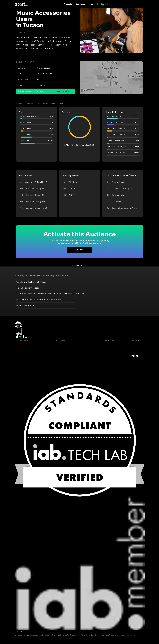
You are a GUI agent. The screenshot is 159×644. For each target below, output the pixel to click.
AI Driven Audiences (29, 353)
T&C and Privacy (110, 357)
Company (135, 340)
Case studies (109, 345)
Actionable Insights (28, 369)
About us (135, 345)
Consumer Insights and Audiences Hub (72, 345)
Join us (134, 349)
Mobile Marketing (64, 353)
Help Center (109, 365)
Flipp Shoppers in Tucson (28, 288)
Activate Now (63, 91)
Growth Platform (27, 361)
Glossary (107, 353)
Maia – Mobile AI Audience (31, 345)
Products (68, 4)
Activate (79, 250)
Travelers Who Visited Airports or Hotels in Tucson (39, 300)
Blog (106, 349)
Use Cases (80, 4)
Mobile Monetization (65, 357)
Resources (110, 340)
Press (133, 353)
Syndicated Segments (29, 357)
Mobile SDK (25, 365)
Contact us (108, 361)
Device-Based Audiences (31, 349)
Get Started (102, 4)
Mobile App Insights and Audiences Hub (73, 349)
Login (91, 4)
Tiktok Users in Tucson (26, 305)
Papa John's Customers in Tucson (32, 282)
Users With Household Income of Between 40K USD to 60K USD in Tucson (50, 294)
